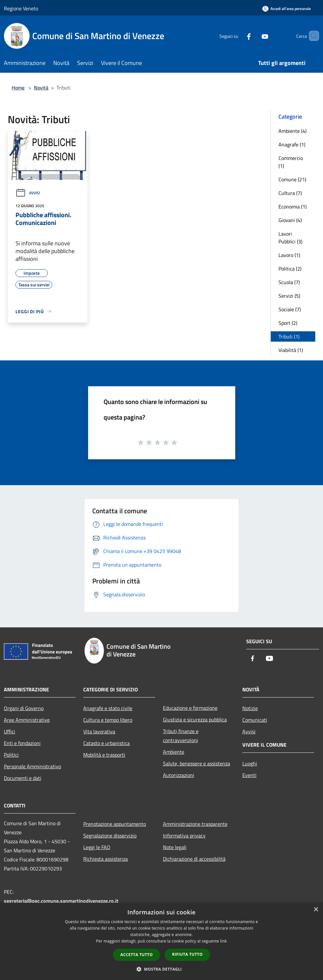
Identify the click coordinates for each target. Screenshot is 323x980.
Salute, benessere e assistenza (197, 763)
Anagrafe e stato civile (108, 708)
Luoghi (250, 763)
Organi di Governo (24, 708)
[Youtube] (254, 36)
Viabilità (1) (291, 350)
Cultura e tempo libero (108, 720)
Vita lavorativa (99, 731)
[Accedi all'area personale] (287, 9)
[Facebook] (238, 36)
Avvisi (28, 193)
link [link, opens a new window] (223, 941)
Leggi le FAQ (97, 847)
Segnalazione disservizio (110, 836)
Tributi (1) (289, 336)
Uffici (10, 731)
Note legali (175, 847)
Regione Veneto (21, 8)
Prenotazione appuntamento (115, 824)
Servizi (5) (289, 296)
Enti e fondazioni (22, 743)
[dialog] (161, 941)
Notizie (250, 708)
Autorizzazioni (179, 775)
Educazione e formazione (190, 708)
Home (18, 88)
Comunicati (255, 720)
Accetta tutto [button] (136, 955)
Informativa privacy (184, 836)
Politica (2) (290, 269)
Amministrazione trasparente (195, 824)
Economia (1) (293, 207)
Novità (41, 88)
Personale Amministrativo (32, 766)
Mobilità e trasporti (104, 755)
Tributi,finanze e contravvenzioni (181, 736)
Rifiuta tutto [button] (187, 954)
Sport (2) (288, 323)
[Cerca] (311, 36)
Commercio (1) (291, 162)
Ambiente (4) (293, 131)
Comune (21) (292, 179)
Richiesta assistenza (106, 859)
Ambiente (174, 752)
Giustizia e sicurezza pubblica (195, 719)
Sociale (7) (290, 309)
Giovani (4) (290, 220)
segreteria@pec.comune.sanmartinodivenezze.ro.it (61, 901)
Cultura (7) (290, 193)
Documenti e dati (23, 778)
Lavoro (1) (289, 255)
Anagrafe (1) (292, 144)
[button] (162, 969)
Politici (11, 755)
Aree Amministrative (27, 720)
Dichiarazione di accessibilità (194, 859)
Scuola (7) (289, 282)
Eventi (249, 775)
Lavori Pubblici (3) (290, 238)
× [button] (316, 910)
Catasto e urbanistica (106, 743)
